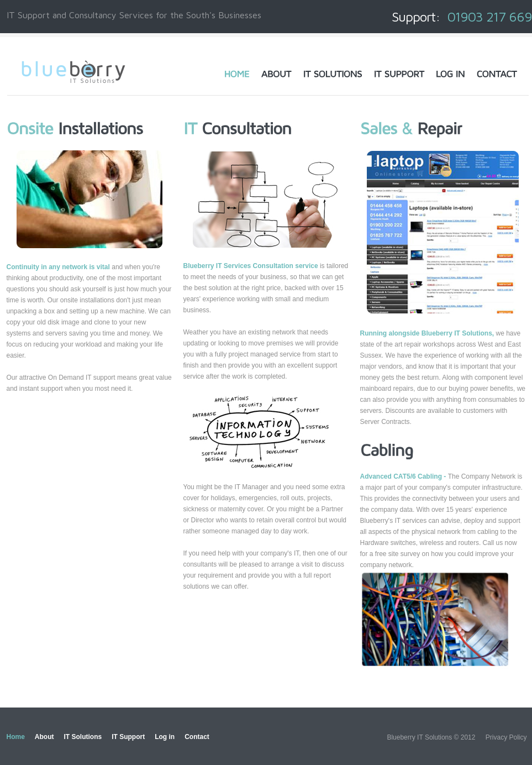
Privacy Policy (506, 737)
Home (16, 737)
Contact (197, 737)
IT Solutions (83, 737)
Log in (165, 737)
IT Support (128, 737)
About (44, 737)
